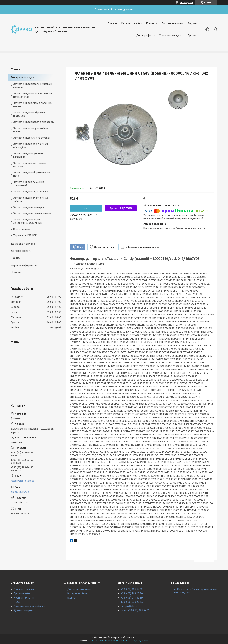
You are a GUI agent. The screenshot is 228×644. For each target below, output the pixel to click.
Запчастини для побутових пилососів (29, 114)
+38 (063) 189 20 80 (132, 593)
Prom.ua (131, 637)
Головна (112, 23)
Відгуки (192, 23)
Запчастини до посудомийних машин (31, 130)
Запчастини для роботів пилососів (34, 122)
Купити (86, 208)
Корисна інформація (24, 265)
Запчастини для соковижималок (32, 213)
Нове (17, 602)
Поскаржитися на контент (104, 641)
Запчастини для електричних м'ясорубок (30, 146)
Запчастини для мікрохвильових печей (32, 174)
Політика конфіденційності (30, 606)
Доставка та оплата (79, 589)
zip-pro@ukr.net (20, 492)
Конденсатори (22, 229)
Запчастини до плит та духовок (32, 138)
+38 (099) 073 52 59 (132, 598)
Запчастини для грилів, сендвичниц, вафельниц (28, 221)
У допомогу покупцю (171, 35)
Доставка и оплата (173, 23)
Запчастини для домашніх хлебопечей (29, 184)
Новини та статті (24, 598)
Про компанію (22, 593)
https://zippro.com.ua (22, 481)
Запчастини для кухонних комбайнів (28, 155)
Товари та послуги (22, 77)
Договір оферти (146, 35)
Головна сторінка (24, 589)
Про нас (192, 35)
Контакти (152, 23)
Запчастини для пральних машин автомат (33, 86)
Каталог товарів (131, 23)
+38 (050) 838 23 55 (132, 602)
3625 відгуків (187, 2)
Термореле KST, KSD (25, 235)
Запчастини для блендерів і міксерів (30, 165)
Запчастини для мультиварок (31, 192)
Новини (16, 272)
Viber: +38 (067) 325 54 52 (135, 610)
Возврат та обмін (77, 593)
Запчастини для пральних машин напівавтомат (33, 95)
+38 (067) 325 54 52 (132, 589)
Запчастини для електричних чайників (30, 199)
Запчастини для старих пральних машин (33, 105)
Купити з (120, 208)
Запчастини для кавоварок (29, 207)
